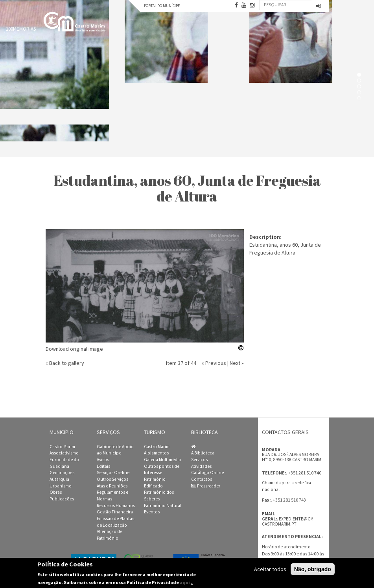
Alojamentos (156, 453)
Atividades (201, 466)
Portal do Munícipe (162, 6)
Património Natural (163, 506)
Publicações (62, 499)
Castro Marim (62, 447)
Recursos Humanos (116, 506)
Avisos (103, 460)
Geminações (62, 473)
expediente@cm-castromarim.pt (288, 521)
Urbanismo (61, 486)
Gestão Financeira (115, 512)
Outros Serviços (112, 479)
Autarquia (59, 479)
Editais (103, 466)
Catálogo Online (207, 473)
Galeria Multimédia (162, 460)
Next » (237, 363)
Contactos (202, 479)
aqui (185, 583)
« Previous (214, 363)
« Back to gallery (65, 363)
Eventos (152, 512)
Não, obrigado (313, 570)
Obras (56, 492)
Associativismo (64, 453)
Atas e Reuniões (112, 486)
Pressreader (206, 486)
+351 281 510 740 (305, 473)
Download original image (74, 349)
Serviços (199, 460)
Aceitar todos (270, 570)
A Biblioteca (203, 453)
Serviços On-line (113, 473)
